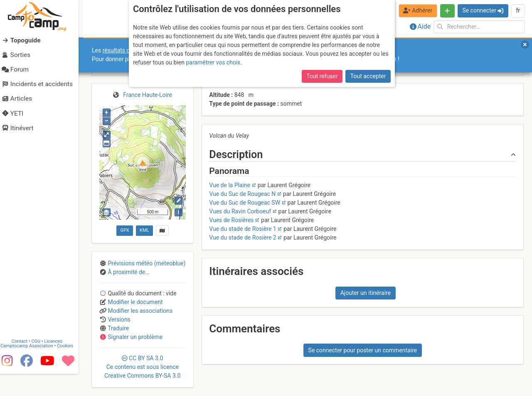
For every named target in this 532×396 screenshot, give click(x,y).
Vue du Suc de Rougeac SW (245, 203)
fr (518, 10)
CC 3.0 (142, 367)
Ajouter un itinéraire (366, 293)
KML (144, 230)
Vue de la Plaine (230, 185)
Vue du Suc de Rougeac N (242, 194)
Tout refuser (322, 76)
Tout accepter (368, 76)
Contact (24, 364)
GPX (124, 230)
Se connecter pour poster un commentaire (363, 350)
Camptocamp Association (31, 368)
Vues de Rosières (231, 220)
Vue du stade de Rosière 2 (243, 238)
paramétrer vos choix (213, 62)
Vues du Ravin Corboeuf (240, 211)
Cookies (70, 368)
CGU (41, 364)
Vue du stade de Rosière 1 (243, 229)
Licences (58, 364)
